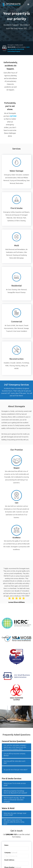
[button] (28, 4)
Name (6, 845)
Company (11, 853)
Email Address (9, 860)
